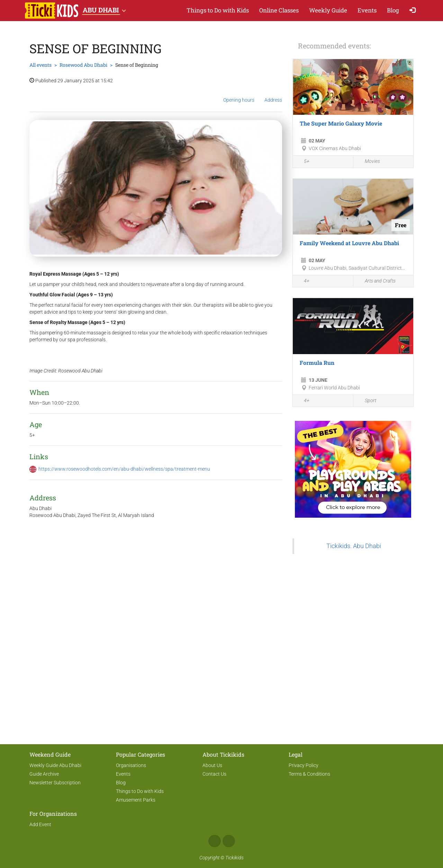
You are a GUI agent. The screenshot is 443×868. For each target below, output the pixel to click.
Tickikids (234, 858)
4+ (303, 281)
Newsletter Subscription (55, 783)
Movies (368, 162)
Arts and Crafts (376, 281)
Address (273, 94)
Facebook (215, 841)
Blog (393, 10)
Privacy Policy (304, 765)
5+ (303, 162)
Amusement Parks (136, 800)
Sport (367, 401)
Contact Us (214, 774)
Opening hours (239, 95)
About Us (212, 765)
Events (367, 10)
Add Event (40, 824)
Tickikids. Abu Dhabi (354, 546)
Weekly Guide (328, 10)
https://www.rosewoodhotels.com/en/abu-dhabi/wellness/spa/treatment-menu (124, 469)
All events (40, 65)
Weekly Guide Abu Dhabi (55, 765)
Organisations (131, 765)
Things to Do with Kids (218, 10)
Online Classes (279, 10)
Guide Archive (44, 774)
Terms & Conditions (309, 774)
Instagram (229, 841)
